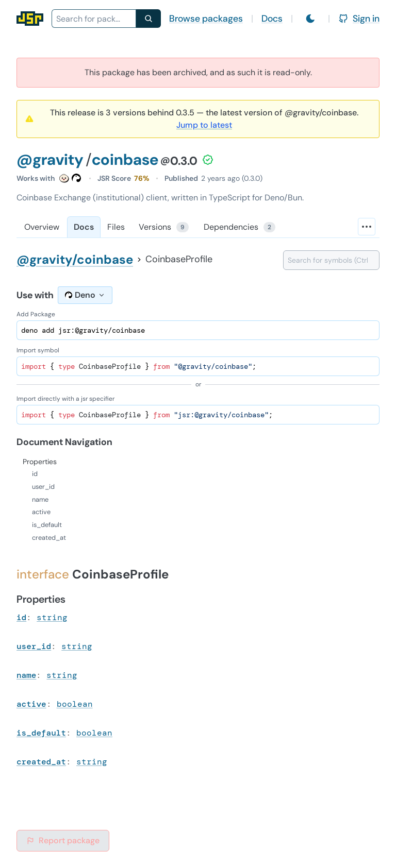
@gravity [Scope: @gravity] (50, 159)
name (26, 675)
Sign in (359, 19)
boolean (75, 704)
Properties (40, 462)
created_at (41, 762)
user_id (34, 646)
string (52, 617)
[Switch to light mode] (310, 19)
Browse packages (206, 19)
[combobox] (94, 19)
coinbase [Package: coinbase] (125, 159)
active (31, 704)
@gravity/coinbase (75, 259)
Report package (63, 840)
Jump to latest (204, 125)
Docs (272, 19)
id (21, 617)
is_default (41, 733)
